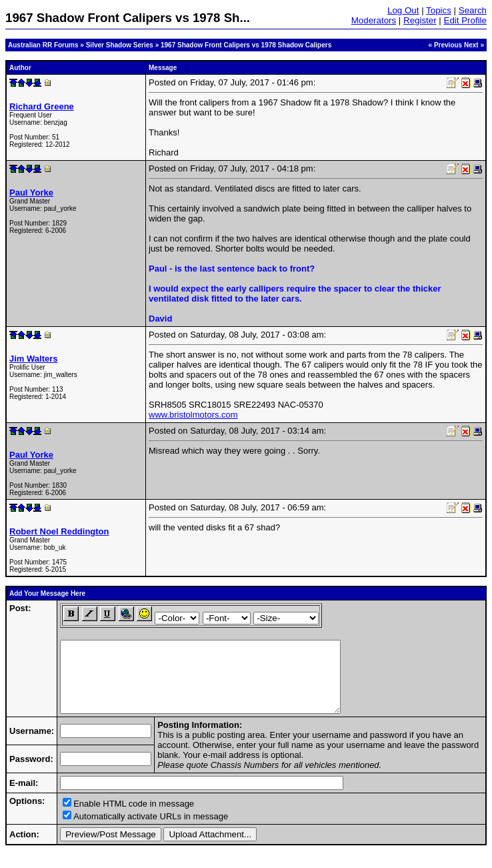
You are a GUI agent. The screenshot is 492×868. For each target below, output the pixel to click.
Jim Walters (34, 359)
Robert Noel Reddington (59, 531)
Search (473, 10)
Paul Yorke (31, 192)
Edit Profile (465, 20)
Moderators (374, 20)
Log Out (403, 10)
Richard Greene (42, 106)
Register (420, 20)
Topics (439, 10)
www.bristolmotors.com (193, 415)
